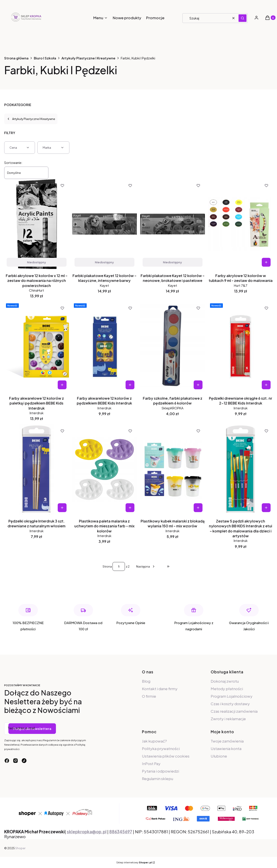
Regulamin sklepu (158, 779)
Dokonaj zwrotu (225, 681)
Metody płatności (227, 689)
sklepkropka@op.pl (87, 832)
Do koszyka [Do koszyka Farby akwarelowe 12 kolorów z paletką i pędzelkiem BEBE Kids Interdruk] (62, 385)
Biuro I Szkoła (45, 58)
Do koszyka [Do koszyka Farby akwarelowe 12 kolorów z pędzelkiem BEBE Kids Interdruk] (130, 385)
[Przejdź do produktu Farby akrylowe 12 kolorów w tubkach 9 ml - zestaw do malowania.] (241, 224)
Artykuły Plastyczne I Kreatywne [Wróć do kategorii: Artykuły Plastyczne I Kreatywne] (31, 119)
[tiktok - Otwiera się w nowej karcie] (24, 761)
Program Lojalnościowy (232, 696)
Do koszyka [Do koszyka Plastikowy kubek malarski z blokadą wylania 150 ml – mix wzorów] (198, 508)
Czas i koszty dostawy (230, 704)
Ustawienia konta (226, 748)
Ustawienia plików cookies (166, 756)
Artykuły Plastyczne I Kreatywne (88, 58)
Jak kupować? (154, 741)
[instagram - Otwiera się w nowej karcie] (15, 761)
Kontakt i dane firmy (160, 689)
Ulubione (219, 756)
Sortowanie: (13, 163)
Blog (146, 681)
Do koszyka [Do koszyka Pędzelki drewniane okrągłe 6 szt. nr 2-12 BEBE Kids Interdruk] (266, 385)
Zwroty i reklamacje (228, 719)
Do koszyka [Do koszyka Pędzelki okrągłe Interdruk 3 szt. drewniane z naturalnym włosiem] (62, 508)
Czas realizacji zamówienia (234, 711)
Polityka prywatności (161, 748)
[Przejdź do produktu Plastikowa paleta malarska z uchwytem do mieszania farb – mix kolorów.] (104, 469)
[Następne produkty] (146, 566)
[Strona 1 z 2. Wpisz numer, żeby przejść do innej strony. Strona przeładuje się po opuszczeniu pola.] (119, 566)
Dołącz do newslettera (32, 728)
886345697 (121, 832)
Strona (107, 566)
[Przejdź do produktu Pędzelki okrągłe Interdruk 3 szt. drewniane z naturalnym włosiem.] (37, 469)
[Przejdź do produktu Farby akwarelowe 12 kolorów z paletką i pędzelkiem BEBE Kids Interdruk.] (37, 347)
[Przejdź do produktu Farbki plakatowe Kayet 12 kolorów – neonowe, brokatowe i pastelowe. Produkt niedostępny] (173, 224)
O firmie (149, 696)
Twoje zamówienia (227, 741)
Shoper (20, 848)
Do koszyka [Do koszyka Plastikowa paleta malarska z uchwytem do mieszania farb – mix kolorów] (130, 508)
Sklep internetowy (134, 862)
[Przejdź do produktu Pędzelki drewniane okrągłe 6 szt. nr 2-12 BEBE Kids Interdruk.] (241, 347)
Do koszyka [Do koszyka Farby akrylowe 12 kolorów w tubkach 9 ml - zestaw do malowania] (266, 262)
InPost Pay (151, 764)
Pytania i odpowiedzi (160, 771)
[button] (243, 18)
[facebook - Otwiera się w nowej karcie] (7, 761)
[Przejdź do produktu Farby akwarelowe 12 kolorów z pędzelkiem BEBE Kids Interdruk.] (104, 347)
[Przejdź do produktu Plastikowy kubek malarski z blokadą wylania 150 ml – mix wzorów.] (173, 469)
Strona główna (16, 58)
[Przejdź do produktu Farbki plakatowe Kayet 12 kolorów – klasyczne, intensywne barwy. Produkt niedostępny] (104, 224)
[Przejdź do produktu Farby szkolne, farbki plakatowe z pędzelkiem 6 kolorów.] (173, 347)
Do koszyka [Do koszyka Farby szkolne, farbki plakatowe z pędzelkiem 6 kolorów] (198, 385)
